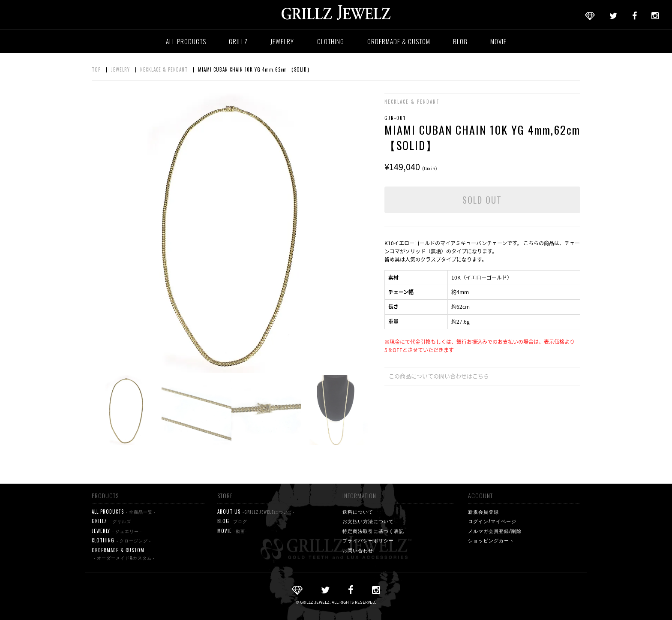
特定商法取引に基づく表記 (373, 531)
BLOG (460, 41)
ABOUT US (256, 512)
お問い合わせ (358, 550)
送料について (358, 512)
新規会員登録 (483, 512)
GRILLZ (238, 41)
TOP (96, 69)
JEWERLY (117, 531)
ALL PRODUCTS (186, 41)
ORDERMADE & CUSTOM (399, 41)
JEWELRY (282, 41)
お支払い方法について (368, 521)
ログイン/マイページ (492, 521)
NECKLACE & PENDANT (164, 69)
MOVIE (498, 41)
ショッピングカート (491, 540)
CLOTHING (331, 41)
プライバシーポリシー (368, 540)
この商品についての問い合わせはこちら (439, 376)
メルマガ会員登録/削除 (495, 531)
